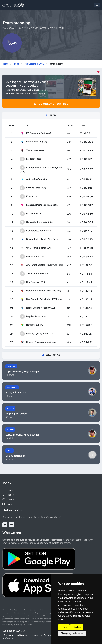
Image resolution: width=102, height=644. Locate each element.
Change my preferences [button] (72, 633)
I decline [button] (77, 627)
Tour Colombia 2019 (34, 64)
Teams (11, 499)
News (10, 504)
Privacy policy (51, 635)
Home (5, 64)
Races (16, 64)
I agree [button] (64, 627)
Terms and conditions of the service (21, 635)
